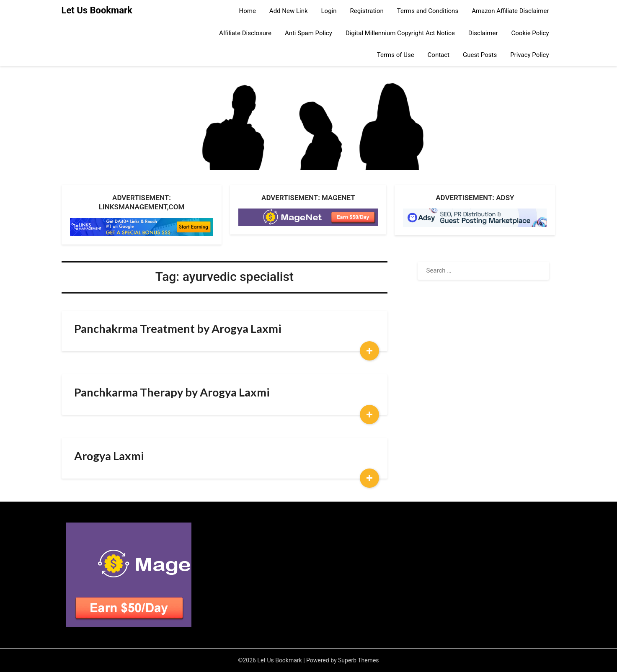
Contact (439, 55)
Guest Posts (480, 55)
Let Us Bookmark (97, 10)
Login (329, 11)
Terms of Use (396, 55)
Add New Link (289, 11)
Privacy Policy (529, 55)
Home (247, 11)
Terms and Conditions (428, 11)
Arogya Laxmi (109, 456)
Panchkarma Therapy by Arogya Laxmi (172, 392)
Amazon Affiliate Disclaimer (510, 11)
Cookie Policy (530, 33)
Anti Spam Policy (308, 33)
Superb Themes (359, 660)
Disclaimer (483, 33)
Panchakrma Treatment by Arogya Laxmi (178, 328)
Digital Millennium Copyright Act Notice (400, 33)
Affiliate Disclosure (245, 33)
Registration (367, 11)
